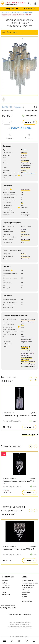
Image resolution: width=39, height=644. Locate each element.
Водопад (32, 364)
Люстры (19, 13)
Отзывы (24, 594)
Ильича (31, 351)
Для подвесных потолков (28, 361)
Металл (24, 170)
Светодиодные (26, 339)
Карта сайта (6, 594)
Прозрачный (26, 234)
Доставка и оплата (28, 581)
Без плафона (25, 239)
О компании (8, 577)
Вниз (23, 242)
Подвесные (28, 13)
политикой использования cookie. (20, 629)
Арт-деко (30, 163)
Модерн (24, 163)
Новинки (5, 590)
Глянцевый (25, 259)
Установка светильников (30, 583)
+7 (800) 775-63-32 (11, 9)
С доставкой (25, 350)
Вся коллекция (30, 435)
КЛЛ (23, 337)
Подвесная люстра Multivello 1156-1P (19, 415)
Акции (4, 592)
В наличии (25, 364)
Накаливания (26, 190)
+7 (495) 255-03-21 (28, 9)
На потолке (31, 319)
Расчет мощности (30, 173)
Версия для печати (36, 107)
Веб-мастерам (26, 590)
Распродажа (6, 588)
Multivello (24, 155)
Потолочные (25, 357)
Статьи (24, 599)
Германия (18, 107)
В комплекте (25, 348)
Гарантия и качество (28, 585)
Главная (4, 13)
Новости (24, 597)
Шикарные (32, 366)
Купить (30, 122)
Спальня (31, 322)
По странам (6, 585)
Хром (28, 168)
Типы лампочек (27, 601)
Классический (26, 165)
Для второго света (27, 353)
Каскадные (25, 346)
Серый (23, 168)
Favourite (7, 107)
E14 (22, 203)
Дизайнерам (26, 592)
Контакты (5, 581)
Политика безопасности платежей (20, 614)
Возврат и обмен (27, 588)
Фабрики (5, 583)
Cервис (25, 577)
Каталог (12, 13)
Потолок (24, 319)
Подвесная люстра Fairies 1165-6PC (18, 549)
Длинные (24, 366)
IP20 (23, 324)
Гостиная (24, 322)
